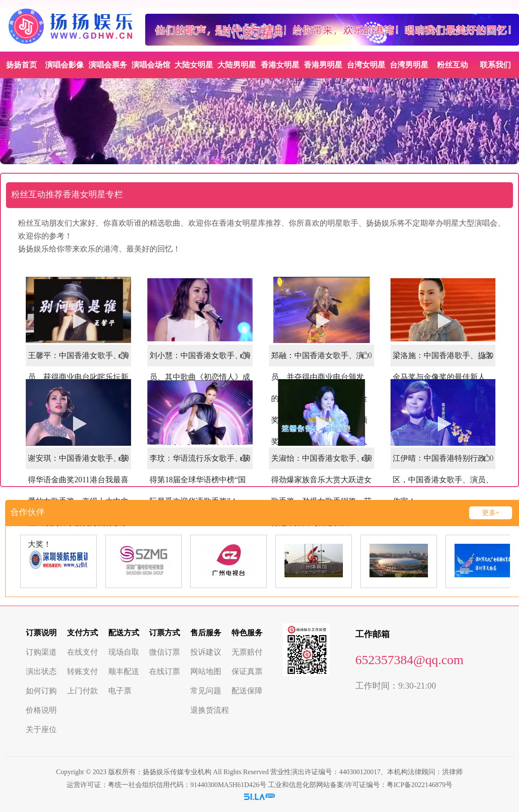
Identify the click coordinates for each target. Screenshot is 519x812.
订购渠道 (41, 652)
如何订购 (41, 691)
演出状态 (41, 671)
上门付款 (82, 691)
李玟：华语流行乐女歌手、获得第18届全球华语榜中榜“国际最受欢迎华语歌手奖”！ (200, 480)
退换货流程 (210, 710)
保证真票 (247, 671)
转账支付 (82, 671)
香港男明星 (323, 65)
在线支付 (82, 652)
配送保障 (247, 691)
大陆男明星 (237, 65)
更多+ (491, 513)
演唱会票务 (108, 65)
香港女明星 (280, 65)
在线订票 (165, 671)
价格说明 (41, 710)
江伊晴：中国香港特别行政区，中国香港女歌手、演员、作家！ (443, 480)
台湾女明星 (366, 65)
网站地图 (206, 671)
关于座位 (41, 729)
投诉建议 (206, 652)
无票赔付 (247, 652)
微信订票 (165, 652)
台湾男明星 (409, 65)
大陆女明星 (194, 65)
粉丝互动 (452, 65)
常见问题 (206, 691)
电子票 (120, 691)
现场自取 (124, 652)
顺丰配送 (124, 671)
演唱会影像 (64, 65)
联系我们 (495, 65)
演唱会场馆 (151, 65)
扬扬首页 (21, 65)
